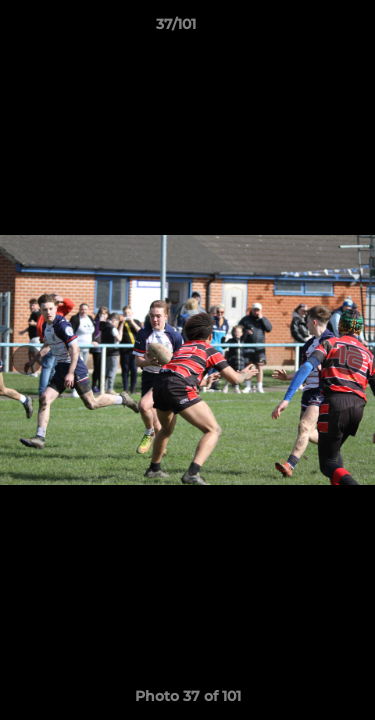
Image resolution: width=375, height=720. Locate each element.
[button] (303, 29)
